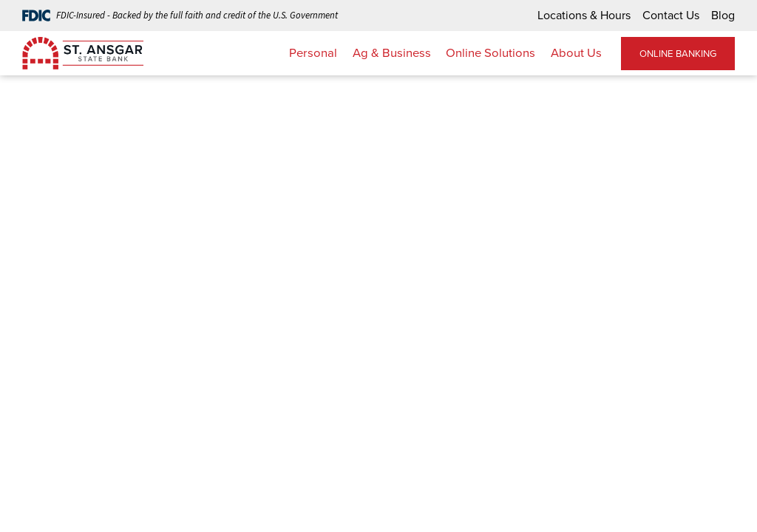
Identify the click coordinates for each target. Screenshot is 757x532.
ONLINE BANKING (678, 54)
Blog (723, 15)
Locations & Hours (584, 15)
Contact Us (671, 15)
